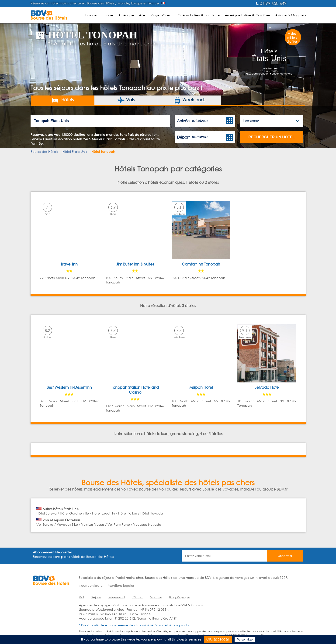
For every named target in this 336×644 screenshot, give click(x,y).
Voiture (156, 597)
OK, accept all (218, 639)
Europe (107, 15)
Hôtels (63, 100)
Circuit (138, 597)
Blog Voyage (179, 597)
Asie (142, 15)
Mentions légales (121, 585)
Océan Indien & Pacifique (199, 15)
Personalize (245, 639)
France (91, 15)
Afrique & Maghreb (291, 15)
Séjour (96, 597)
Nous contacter (91, 585)
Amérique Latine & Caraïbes (247, 15)
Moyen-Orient (161, 15)
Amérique (126, 15)
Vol (81, 597)
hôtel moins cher (130, 578)
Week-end (117, 597)
